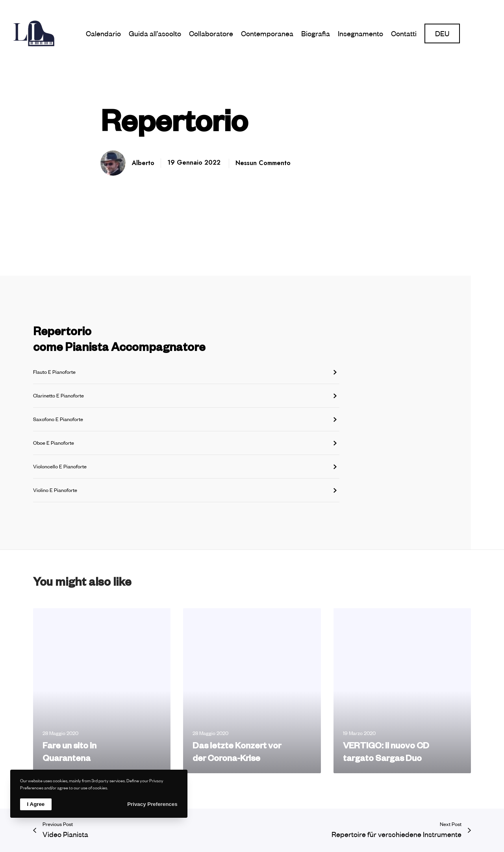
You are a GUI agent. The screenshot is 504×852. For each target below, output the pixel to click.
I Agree (36, 804)
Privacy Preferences (152, 804)
